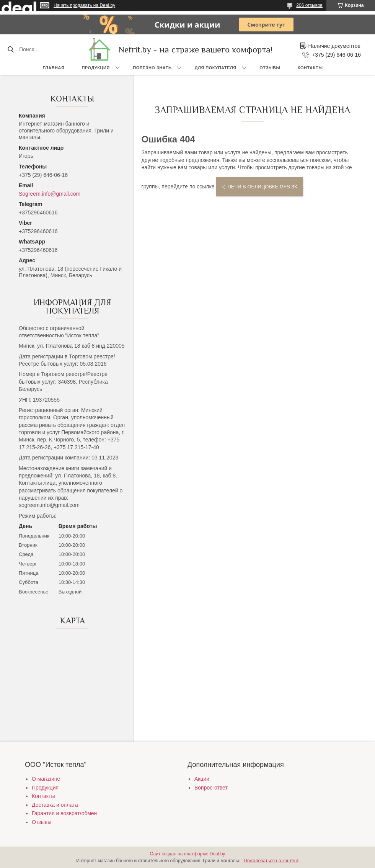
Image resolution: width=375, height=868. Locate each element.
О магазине (46, 779)
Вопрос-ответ (211, 788)
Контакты (310, 68)
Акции (202, 779)
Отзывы (270, 68)
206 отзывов (309, 5)
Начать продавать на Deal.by (84, 5)
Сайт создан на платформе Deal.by (188, 854)
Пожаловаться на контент (271, 861)
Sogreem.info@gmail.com (50, 194)
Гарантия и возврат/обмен (64, 813)
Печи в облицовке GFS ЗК (262, 187)
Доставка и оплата (55, 805)
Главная (54, 68)
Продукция (95, 68)
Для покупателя (216, 68)
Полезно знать (152, 68)
